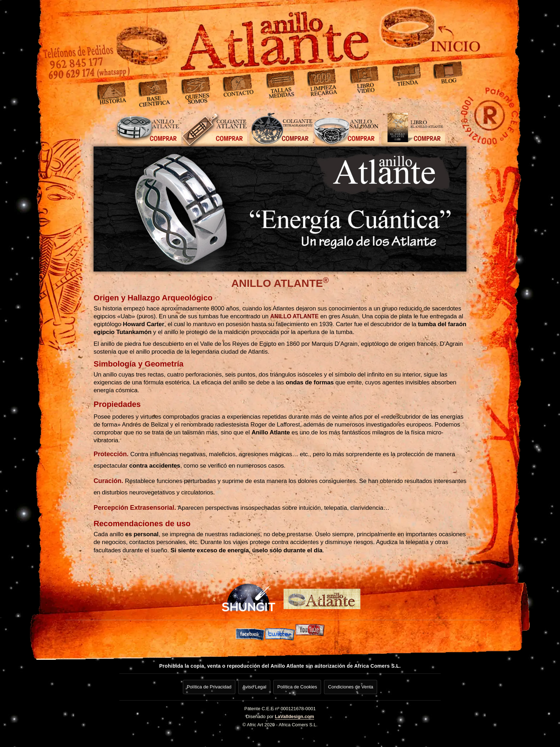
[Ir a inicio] (405, 31)
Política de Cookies (298, 686)
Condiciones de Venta (352, 686)
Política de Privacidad (207, 686)
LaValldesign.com (295, 714)
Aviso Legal (254, 686)
